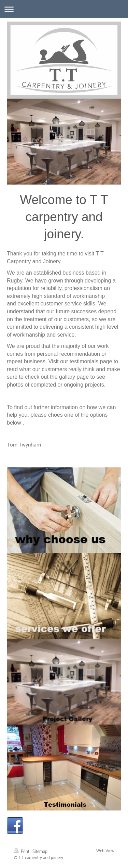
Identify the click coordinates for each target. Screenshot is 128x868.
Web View (105, 851)
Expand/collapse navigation (64, 9)
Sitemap (40, 852)
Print (22, 852)
